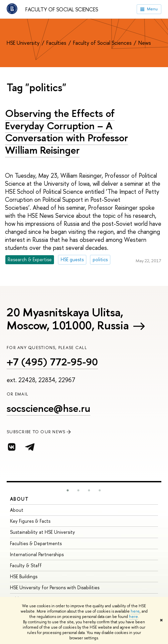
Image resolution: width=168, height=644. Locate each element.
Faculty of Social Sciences (62, 9)
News (145, 43)
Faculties (57, 43)
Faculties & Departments (36, 543)
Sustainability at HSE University (42, 532)
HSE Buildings (24, 576)
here (135, 611)
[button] (68, 490)
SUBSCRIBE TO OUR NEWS (39, 432)
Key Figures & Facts (30, 521)
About (19, 499)
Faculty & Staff (26, 565)
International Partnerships (37, 554)
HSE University (24, 43)
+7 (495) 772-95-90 (52, 362)
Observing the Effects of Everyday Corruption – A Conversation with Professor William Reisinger (66, 132)
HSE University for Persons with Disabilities (55, 587)
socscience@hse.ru (48, 408)
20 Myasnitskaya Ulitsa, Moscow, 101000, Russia (68, 319)
